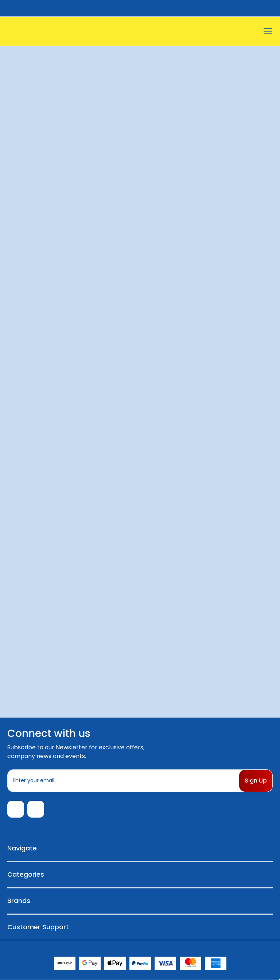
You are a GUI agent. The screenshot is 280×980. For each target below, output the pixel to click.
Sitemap (178, 948)
